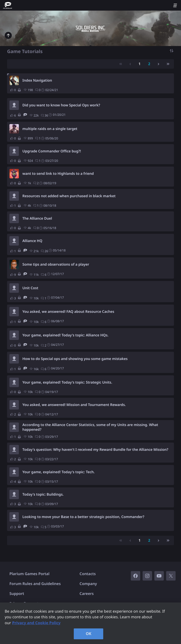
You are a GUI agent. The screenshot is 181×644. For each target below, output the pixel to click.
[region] (90, 623)
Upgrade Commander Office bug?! (52, 151)
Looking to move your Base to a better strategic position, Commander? (83, 517)
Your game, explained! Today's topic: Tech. (59, 472)
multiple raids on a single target (50, 129)
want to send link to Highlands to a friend (58, 174)
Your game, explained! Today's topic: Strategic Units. (67, 382)
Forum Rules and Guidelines (35, 584)
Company (88, 584)
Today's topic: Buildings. (43, 494)
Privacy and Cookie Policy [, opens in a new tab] (36, 623)
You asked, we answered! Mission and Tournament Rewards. (74, 405)
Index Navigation (37, 80)
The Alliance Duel (37, 218)
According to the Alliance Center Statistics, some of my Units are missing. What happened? (90, 427)
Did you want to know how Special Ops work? (61, 105)
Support (17, 594)
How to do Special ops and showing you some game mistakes (75, 359)
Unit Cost (30, 288)
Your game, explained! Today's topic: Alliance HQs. (65, 335)
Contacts (88, 574)
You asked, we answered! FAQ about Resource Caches (68, 312)
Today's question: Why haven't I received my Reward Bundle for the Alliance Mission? (95, 450)
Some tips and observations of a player (56, 264)
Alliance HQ (32, 241)
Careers (87, 594)
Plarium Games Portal (29, 574)
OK (89, 634)
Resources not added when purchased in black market (69, 196)
